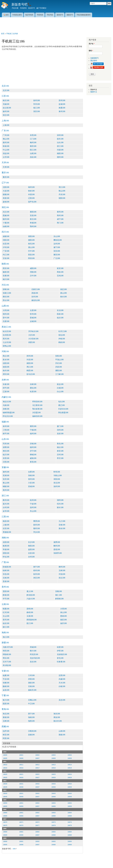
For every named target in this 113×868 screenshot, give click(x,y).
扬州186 (6, 111)
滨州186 (60, 455)
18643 (54, 793)
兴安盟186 (36, 413)
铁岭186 (31, 191)
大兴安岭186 (33, 339)
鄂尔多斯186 (37, 409)
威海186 (33, 458)
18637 (37, 787)
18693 (54, 841)
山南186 (62, 731)
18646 (21, 797)
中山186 (6, 150)
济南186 (33, 444)
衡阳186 (31, 546)
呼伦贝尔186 (8, 416)
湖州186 (60, 500)
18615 (5, 768)
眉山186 (31, 247)
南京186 (6, 100)
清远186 (6, 153)
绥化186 (62, 335)
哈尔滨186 (7, 331)
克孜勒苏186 (62, 654)
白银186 (62, 686)
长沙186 (31, 542)
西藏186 (5, 727)
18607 (37, 758)
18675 (5, 825)
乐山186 (57, 236)
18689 (70, 835)
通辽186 (62, 405)
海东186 (57, 714)
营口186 (62, 187)
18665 (5, 816)
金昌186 (6, 690)
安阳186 (59, 356)
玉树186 (6, 721)
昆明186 (30, 609)
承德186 (35, 293)
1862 (5, 771)
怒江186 (30, 623)
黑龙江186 (6, 327)
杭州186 (33, 500)
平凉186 (6, 679)
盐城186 (62, 104)
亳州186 (6, 490)
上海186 (5, 121)
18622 (37, 774)
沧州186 (35, 297)
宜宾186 (57, 251)
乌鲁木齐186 (8, 647)
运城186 (33, 321)
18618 (54, 768)
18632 (37, 784)
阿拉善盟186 (63, 413)
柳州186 (62, 567)
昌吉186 (33, 662)
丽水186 (60, 507)
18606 (21, 758)
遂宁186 (57, 247)
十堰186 (6, 223)
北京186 (5, 86)
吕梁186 (6, 321)
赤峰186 (6, 409)
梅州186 (33, 142)
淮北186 (57, 483)
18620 (5, 774)
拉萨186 (6, 731)
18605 (5, 758)
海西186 (31, 721)
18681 (21, 832)
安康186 (6, 276)
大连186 (6, 191)
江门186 (33, 139)
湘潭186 (57, 542)
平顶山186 (59, 360)
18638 (54, 787)
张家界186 (58, 553)
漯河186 (6, 374)
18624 (70, 774)
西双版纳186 (32, 620)
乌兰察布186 (37, 405)
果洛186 (57, 717)
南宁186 (37, 567)
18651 (21, 803)
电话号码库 (29, 15)
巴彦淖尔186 (63, 409)
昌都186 (31, 735)
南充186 (31, 244)
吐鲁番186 (61, 662)
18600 (5, 755)
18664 (70, 813)
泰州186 (62, 111)
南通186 (62, 108)
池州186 (57, 486)
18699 (70, 845)
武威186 (62, 679)
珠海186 (6, 146)
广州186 (6, 135)
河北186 (5, 285)
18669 (70, 816)
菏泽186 (6, 444)
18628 (54, 777)
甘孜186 (6, 258)
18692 (37, 841)
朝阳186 (62, 198)
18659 (70, 806)
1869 (5, 838)
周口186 (30, 367)
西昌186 (31, 255)
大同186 (6, 310)
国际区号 (70, 15)
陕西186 (5, 264)
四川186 (5, 232)
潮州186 (60, 157)
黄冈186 (60, 212)
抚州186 (37, 525)
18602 (37, 755)
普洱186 (6, 620)
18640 (5, 793)
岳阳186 (6, 542)
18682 (37, 832)
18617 (37, 768)
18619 (70, 768)
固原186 (6, 704)
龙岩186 (60, 434)
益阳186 (31, 549)
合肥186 (31, 472)
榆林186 (6, 272)
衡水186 (64, 297)
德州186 (33, 447)
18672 (37, 822)
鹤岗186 (62, 342)
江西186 (5, 517)
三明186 (6, 430)
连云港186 (7, 108)
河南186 (5, 351)
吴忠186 (62, 700)
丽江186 (6, 627)
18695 (5, 845)
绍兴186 (60, 504)
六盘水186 (31, 599)
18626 (21, 777)
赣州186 (37, 528)
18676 (21, 825)
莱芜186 (33, 462)
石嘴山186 (32, 700)
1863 (5, 781)
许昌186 (30, 360)
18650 (5, 803)
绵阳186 (6, 240)
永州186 (31, 557)
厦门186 (60, 426)
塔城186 (33, 647)
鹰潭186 (37, 521)
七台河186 (7, 342)
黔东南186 (31, 595)
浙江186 (5, 496)
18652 (37, 803)
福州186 (33, 434)
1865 (5, 800)
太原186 (33, 310)
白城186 (60, 388)
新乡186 (6, 360)
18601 (21, 755)
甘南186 (31, 686)
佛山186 (6, 139)
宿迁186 (6, 115)
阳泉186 (60, 314)
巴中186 (31, 251)
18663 (54, 813)
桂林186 (6, 570)
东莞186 (33, 135)
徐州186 (37, 100)
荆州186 (60, 215)
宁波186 (33, 504)
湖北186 (5, 207)
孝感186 (33, 223)
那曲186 (62, 735)
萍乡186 (37, 532)
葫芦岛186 (32, 202)
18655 (5, 806)
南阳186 (30, 363)
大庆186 (32, 335)
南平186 (6, 434)
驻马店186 (31, 374)
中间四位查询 (17, 15)
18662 (37, 813)
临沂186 (6, 455)
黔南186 (6, 595)
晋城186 (33, 318)
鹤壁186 (30, 371)
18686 (21, 835)
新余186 (62, 528)
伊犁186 (60, 651)
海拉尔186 (7, 402)
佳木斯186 (7, 335)
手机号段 (50, 15)
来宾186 (37, 578)
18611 (21, 765)
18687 (37, 835)
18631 (21, 784)
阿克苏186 (34, 654)
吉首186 (31, 553)
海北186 (6, 714)
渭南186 (33, 272)
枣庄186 (60, 458)
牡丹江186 (63, 331)
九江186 (62, 521)
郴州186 (57, 546)
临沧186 (6, 623)
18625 (5, 777)
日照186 (6, 462)
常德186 (6, 549)
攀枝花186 (58, 240)
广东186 (5, 131)
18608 (54, 758)
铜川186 (6, 279)
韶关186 (60, 139)
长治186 (60, 310)
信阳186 (6, 363)
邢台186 (6, 300)
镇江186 (37, 108)
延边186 (60, 384)
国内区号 (60, 15)
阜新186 (6, 198)
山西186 (5, 306)
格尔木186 (58, 721)
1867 (5, 819)
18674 (70, 822)
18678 (54, 825)
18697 (37, 845)
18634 (70, 784)
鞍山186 (62, 191)
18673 (54, 822)
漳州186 (60, 430)
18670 (5, 822)
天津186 (5, 163)
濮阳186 (59, 371)
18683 (54, 832)
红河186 (6, 612)
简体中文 (94, 90)
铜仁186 (59, 595)
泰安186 (60, 451)
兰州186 (31, 675)
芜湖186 (6, 475)
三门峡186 (59, 374)
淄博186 (6, 447)
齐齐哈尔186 (33, 331)
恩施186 (6, 215)
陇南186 (6, 686)
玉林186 (62, 570)
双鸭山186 (7, 346)
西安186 (6, 268)
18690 (5, 841)
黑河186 (6, 339)
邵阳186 (6, 553)
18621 (21, 774)
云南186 (5, 604)
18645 (5, 797)
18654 (70, 803)
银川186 (6, 700)
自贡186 (6, 244)
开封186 (59, 363)
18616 (21, 768)
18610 (5, 765)
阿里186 (6, 738)
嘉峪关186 (32, 690)
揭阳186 (60, 153)
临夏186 (6, 675)
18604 (70, 755)
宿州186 (31, 479)
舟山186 (33, 511)
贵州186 (5, 587)
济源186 (59, 367)
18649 (70, 797)
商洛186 (60, 272)
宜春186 (62, 525)
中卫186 (31, 704)
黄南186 (6, 717)
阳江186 (33, 150)
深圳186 (60, 135)
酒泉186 (31, 683)
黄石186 (33, 219)
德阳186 (31, 240)
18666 (21, 816)
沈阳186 (6, 187)
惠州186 (6, 142)
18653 (54, 803)
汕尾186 (33, 153)
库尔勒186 (7, 665)
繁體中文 (94, 92)
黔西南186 (59, 599)
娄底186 (57, 549)
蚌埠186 (57, 472)
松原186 (33, 392)
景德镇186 (7, 532)
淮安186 (37, 111)
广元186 (57, 258)
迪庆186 (64, 623)
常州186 (37, 104)
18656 (21, 806)
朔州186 (6, 314)
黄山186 (6, 483)
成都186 (6, 236)
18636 (21, 787)
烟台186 (60, 447)
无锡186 (6, 104)
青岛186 (60, 444)
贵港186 (6, 581)
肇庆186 (33, 146)
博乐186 (6, 658)
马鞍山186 (58, 475)
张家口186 (7, 293)
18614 (70, 765)
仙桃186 (6, 226)
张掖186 (6, 683)
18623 (54, 774)
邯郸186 (6, 289)
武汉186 (6, 212)
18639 (70, 787)
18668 (54, 816)
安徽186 (5, 467)
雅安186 (57, 255)
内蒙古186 (6, 397)
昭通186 (6, 609)
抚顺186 (6, 194)
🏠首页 (6, 15)
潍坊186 (6, 451)
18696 (21, 845)
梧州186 (37, 570)
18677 (37, 825)
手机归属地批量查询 (84, 15)
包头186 (62, 402)
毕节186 (6, 599)
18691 (21, 841)
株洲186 (6, 546)
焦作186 (6, 371)
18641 (21, 793)
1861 (5, 761)
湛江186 (60, 146)
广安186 (6, 251)
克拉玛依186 (35, 658)
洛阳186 (6, 367)
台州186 (6, 507)
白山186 (60, 392)
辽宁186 (5, 183)
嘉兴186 (6, 504)
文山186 (6, 616)
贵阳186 (6, 591)
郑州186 (30, 356)
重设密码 (94, 61)
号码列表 (40, 15)
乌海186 (6, 405)
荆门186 (60, 223)
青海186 (5, 709)
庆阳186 (31, 679)
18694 (70, 841)
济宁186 (33, 451)
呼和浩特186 (37, 402)
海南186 (5, 633)
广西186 (5, 562)
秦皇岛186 (36, 300)
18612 (37, 765)
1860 (5, 752)
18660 (5, 813)
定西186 (62, 675)
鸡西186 (32, 342)
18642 (37, 793)
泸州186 (6, 247)
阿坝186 (31, 258)
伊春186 (62, 339)
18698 (54, 845)
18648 (54, 797)
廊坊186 (6, 297)
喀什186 (33, 651)
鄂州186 (33, 226)
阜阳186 (57, 479)
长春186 (6, 384)
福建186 (5, 422)
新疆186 (5, 643)
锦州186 (31, 187)
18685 (5, 835)
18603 (54, 755)
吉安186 (6, 528)
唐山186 (64, 293)
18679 (70, 825)
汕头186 (60, 142)
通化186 (33, 388)
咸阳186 (33, 268)
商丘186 (6, 356)
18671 (21, 822)
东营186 (6, 458)
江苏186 (5, 96)
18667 (37, 816)
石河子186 (7, 662)
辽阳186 (31, 198)
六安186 (31, 483)
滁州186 (6, 472)
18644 (70, 793)
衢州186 (6, 500)
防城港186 (7, 567)
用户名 (92, 44)
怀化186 (6, 557)
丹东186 (62, 194)
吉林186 (5, 380)
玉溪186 (30, 616)
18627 (37, 777)
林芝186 (6, 735)
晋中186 (6, 318)
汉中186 (33, 276)
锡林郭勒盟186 (9, 413)
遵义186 (30, 591)
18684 (70, 832)
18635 (5, 787)
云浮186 (6, 157)
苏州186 (62, 100)
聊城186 (33, 455)
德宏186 (64, 620)
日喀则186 (32, 731)
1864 (5, 790)
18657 (37, 806)
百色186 (6, 574)
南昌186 (6, 521)
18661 (21, 813)
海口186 (6, 637)
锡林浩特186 (37, 416)
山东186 (5, 439)
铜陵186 (6, 486)
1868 (5, 829)
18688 (54, 835)
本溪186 (31, 194)
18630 (5, 784)
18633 (54, 784)
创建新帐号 (95, 58)
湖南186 (5, 538)
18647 (37, 797)
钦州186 (37, 574)
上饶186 (6, 525)
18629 (70, 777)
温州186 (33, 507)
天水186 (62, 683)
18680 (5, 832)
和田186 (6, 651)
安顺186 (59, 591)
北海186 (6, 578)
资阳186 (31, 236)
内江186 (6, 255)
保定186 (64, 289)
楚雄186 (64, 616)
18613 (54, 765)
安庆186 (6, 479)
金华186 (6, 511)
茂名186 (33, 157)
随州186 (6, 219)
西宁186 (31, 714)
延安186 (60, 268)
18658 (54, 806)
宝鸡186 (60, 276)
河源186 (60, 150)
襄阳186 (33, 212)
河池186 (62, 574)
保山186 (64, 612)
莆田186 (33, 426)
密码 (91, 51)
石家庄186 (36, 289)
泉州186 (6, 426)
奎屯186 (60, 658)
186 (15, 849)
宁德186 (33, 430)
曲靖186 (30, 612)
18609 (70, 758)
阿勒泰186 (7, 654)
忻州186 (33, 314)
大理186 (64, 609)
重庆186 (5, 173)
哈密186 (60, 647)
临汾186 (60, 318)
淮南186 (31, 475)
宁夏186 (5, 695)
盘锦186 (6, 202)
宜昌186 (33, 215)
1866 (5, 809)
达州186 (57, 244)
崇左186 (62, 578)
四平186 (6, 388)
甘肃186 (5, 671)
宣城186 (31, 486)
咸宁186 (60, 219)
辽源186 (6, 392)
